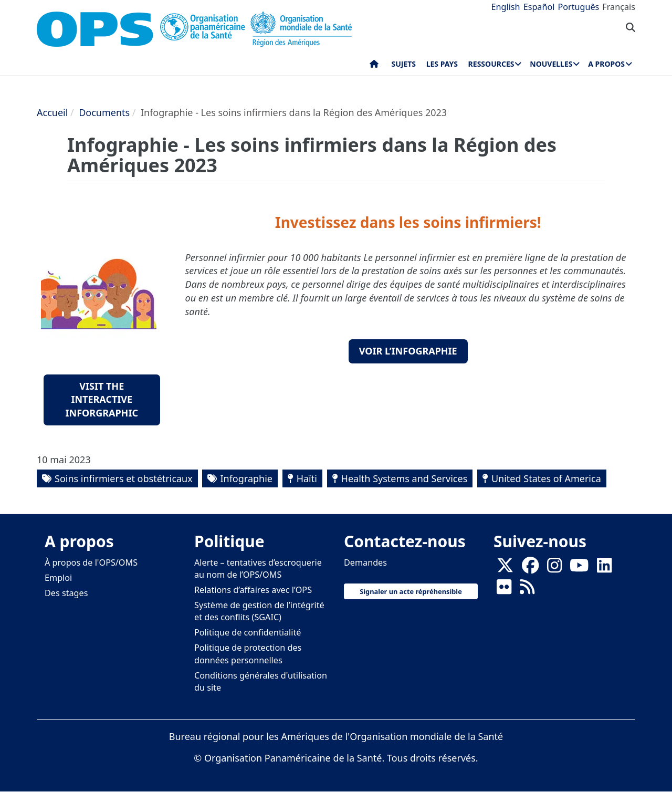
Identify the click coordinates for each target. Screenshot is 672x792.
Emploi (58, 578)
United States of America (546, 478)
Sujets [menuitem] (404, 64)
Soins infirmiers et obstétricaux (124, 478)
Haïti (307, 478)
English (506, 7)
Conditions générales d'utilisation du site (261, 681)
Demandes (365, 562)
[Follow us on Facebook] (530, 568)
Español (539, 7)
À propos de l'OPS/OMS (91, 562)
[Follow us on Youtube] (579, 568)
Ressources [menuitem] (491, 64)
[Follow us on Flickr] (504, 590)
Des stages (66, 593)
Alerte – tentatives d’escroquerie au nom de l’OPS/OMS (258, 569)
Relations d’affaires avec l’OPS (253, 590)
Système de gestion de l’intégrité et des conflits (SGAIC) (259, 611)
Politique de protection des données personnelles (248, 654)
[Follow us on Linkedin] (604, 568)
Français (619, 7)
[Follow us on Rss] (527, 590)
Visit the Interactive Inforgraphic (102, 399)
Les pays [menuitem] (442, 64)
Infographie (246, 478)
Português (578, 7)
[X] (505, 568)
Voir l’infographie (408, 351)
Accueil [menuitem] (374, 66)
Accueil (52, 112)
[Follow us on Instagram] (554, 568)
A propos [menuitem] (606, 64)
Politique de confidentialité (248, 632)
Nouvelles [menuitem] (551, 64)
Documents (104, 112)
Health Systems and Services (405, 478)
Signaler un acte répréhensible (411, 591)
